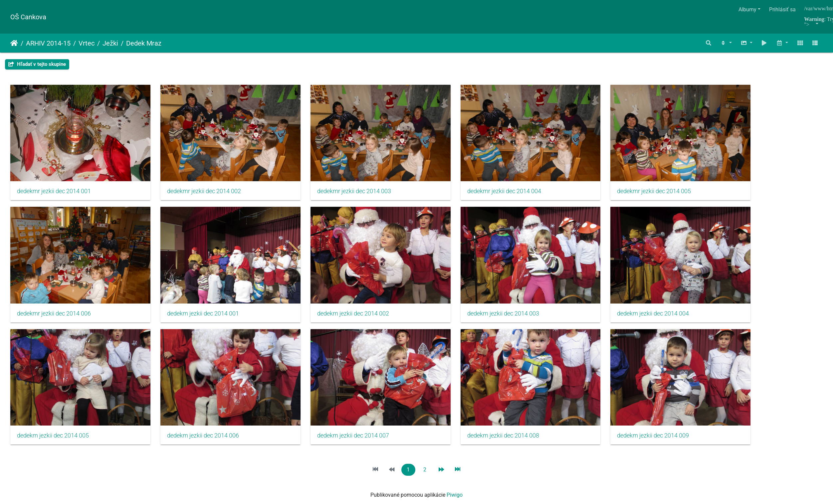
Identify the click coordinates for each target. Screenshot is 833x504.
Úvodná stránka (14, 43)
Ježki (110, 43)
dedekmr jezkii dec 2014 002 (191, 183)
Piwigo (455, 469)
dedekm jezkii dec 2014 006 (190, 410)
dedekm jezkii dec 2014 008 (465, 410)
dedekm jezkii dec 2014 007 (328, 410)
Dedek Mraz (144, 43)
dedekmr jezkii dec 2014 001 (54, 183)
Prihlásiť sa (782, 9)
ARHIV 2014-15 (48, 43)
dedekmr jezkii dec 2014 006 (54, 296)
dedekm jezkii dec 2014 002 (328, 296)
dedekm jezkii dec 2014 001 (190, 296)
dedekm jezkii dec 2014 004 (603, 296)
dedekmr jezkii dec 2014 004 (466, 183)
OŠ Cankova (28, 17)
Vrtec (87, 43)
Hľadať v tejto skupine (37, 64)
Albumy (747, 9)
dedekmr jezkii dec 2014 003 (329, 183)
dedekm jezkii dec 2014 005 (53, 410)
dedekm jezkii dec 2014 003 (465, 296)
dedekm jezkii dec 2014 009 (603, 410)
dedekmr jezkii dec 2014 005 (604, 183)
